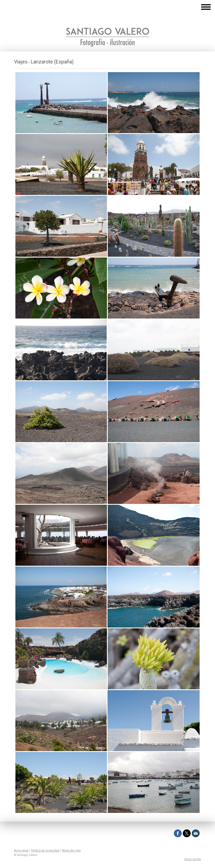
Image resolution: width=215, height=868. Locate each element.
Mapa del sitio (71, 851)
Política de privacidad (45, 851)
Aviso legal (21, 851)
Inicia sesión (193, 859)
